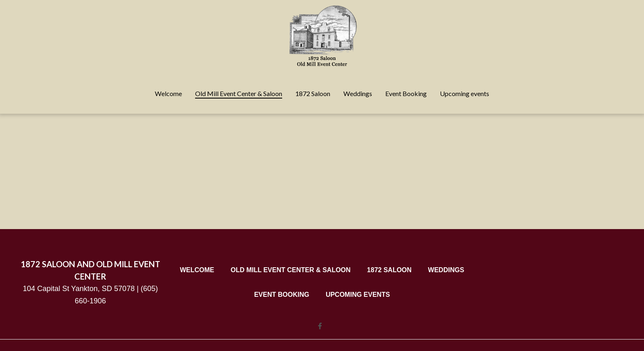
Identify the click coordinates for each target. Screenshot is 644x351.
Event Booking (284, 294)
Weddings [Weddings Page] (358, 93)
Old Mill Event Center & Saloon (293, 270)
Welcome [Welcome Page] (168, 93)
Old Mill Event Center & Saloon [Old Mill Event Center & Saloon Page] (239, 93)
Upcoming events (360, 294)
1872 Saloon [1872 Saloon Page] (313, 93)
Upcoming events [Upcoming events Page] (465, 93)
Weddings (448, 270)
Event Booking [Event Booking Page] (406, 93)
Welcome (200, 270)
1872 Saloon (392, 270)
